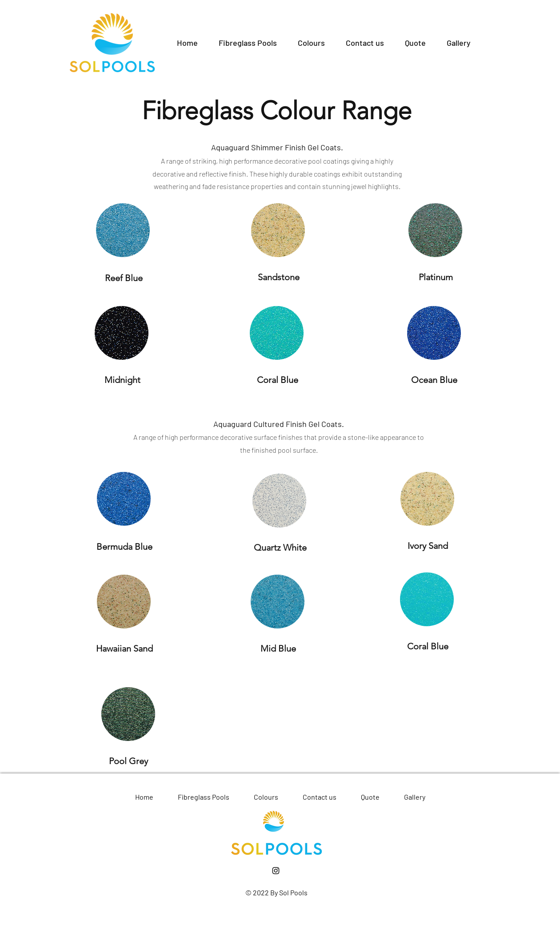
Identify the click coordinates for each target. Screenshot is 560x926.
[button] (248, 43)
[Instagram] (276, 871)
